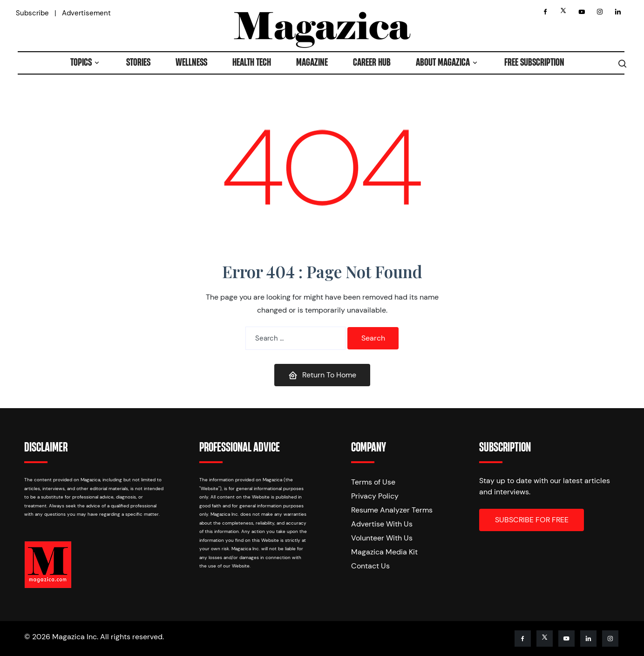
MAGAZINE (312, 63)
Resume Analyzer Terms (392, 510)
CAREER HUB (372, 63)
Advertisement (86, 13)
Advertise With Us (382, 524)
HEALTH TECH (252, 63)
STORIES (138, 63)
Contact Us (370, 566)
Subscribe (32, 13)
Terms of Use (373, 482)
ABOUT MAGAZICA (443, 63)
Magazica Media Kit (384, 552)
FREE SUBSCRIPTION (534, 63)
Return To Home (322, 375)
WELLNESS (191, 63)
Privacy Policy (375, 496)
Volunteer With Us (382, 538)
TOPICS (81, 63)
